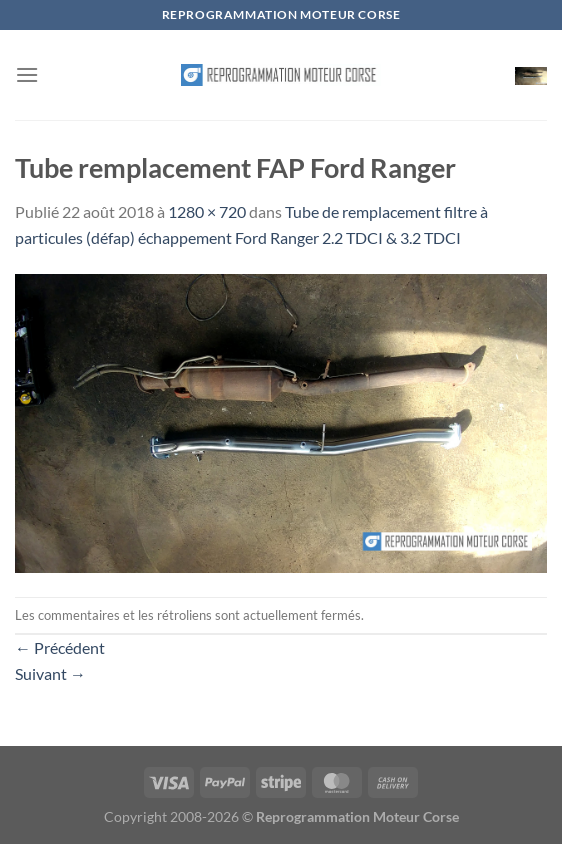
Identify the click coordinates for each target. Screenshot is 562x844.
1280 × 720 (207, 211)
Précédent (60, 647)
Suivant (50, 673)
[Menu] (27, 74)
